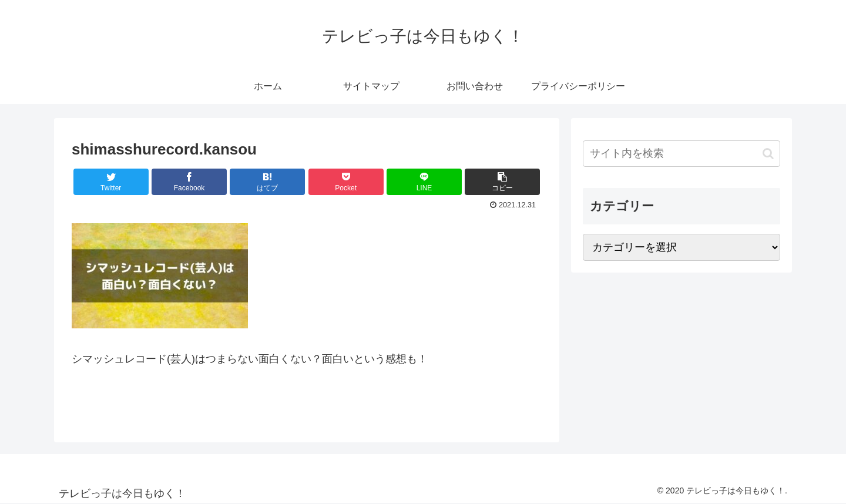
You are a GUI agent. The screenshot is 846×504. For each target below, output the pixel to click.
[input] (681, 154)
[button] (768, 154)
